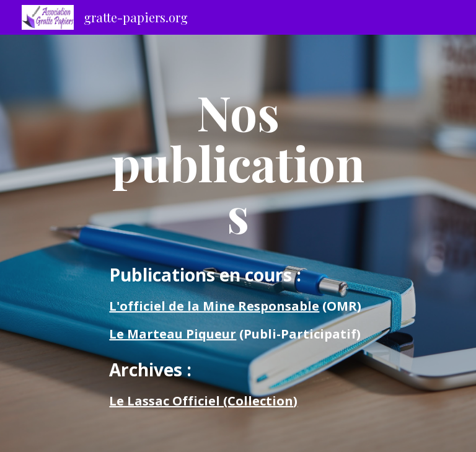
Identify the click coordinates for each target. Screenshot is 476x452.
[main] (238, 162)
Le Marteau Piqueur (173, 334)
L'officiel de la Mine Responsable (214, 306)
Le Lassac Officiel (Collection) (203, 401)
